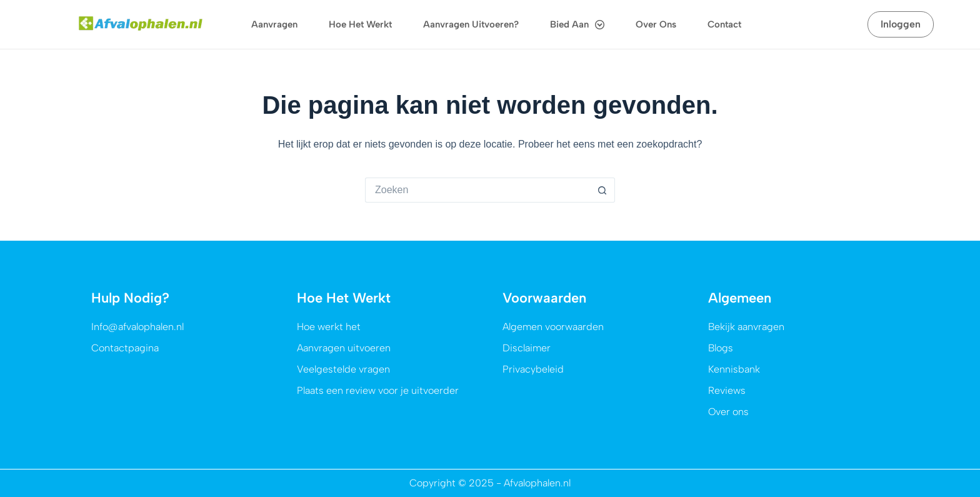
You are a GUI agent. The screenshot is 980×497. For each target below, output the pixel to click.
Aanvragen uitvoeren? (471, 24)
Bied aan (577, 25)
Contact (724, 24)
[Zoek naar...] (477, 190)
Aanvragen (274, 24)
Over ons (656, 24)
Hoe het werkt (360, 24)
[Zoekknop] (602, 190)
